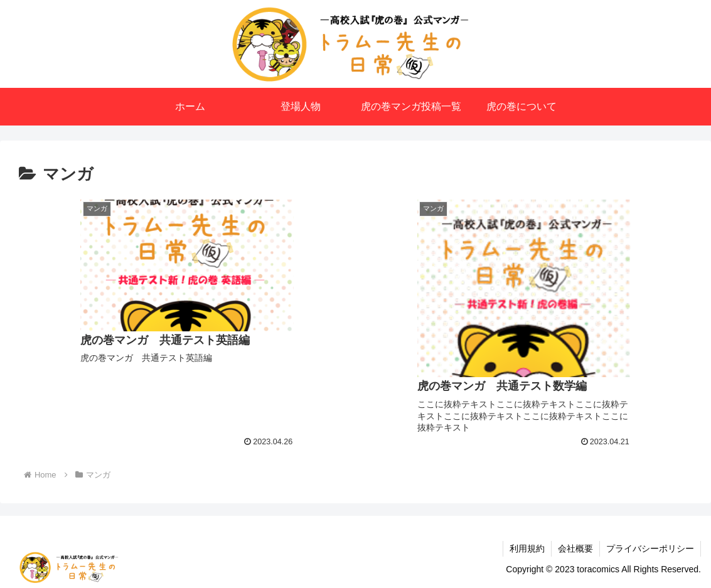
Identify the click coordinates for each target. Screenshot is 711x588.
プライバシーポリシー (650, 548)
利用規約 (527, 548)
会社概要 (575, 548)
